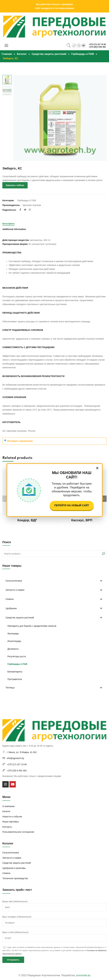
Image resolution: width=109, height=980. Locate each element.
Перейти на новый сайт (72, 505)
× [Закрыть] (97, 468)
